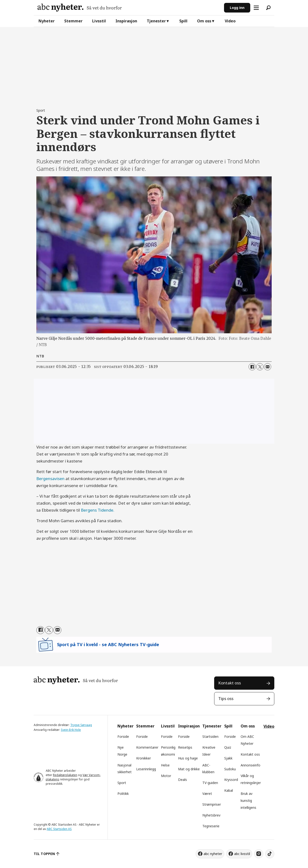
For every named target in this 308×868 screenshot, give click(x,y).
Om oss (204, 21)
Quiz (228, 747)
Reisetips (185, 747)
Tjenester (156, 21)
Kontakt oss (230, 683)
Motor (166, 776)
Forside (123, 736)
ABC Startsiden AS (59, 829)
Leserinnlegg (146, 769)
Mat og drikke (189, 769)
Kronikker (144, 758)
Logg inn (237, 8)
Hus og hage (188, 758)
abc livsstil (242, 854)
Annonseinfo (250, 765)
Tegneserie (211, 826)
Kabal (229, 790)
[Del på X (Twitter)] (260, 367)
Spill (183, 21)
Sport (122, 783)
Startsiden (210, 736)
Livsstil (99, 21)
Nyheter (47, 21)
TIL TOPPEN (44, 854)
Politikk (123, 794)
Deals (183, 780)
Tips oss (226, 698)
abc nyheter (213, 854)
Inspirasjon (126, 21)
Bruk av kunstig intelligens (248, 800)
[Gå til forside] (80, 8)
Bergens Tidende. (98, 510)
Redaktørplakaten (65, 775)
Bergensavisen (50, 479)
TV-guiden (210, 783)
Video (230, 21)
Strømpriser (212, 804)
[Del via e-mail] (268, 367)
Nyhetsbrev (211, 815)
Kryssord (231, 780)
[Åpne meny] (256, 8)
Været (207, 794)
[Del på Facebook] (252, 367)
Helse (165, 765)
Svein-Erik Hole (71, 730)
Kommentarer (147, 747)
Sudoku (230, 769)
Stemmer (73, 21)
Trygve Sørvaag (81, 725)
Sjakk (228, 758)
